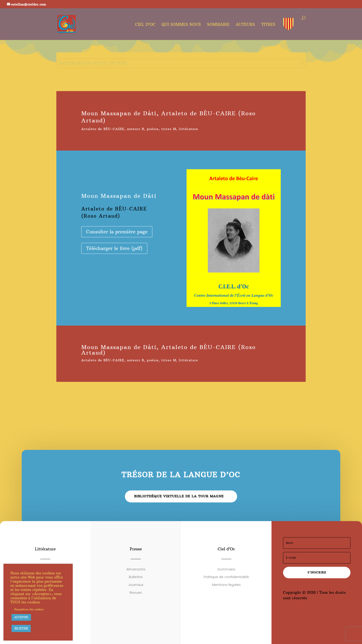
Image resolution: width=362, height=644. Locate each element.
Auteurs (245, 25)
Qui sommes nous (181, 25)
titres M (169, 129)
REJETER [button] (21, 628)
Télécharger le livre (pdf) (114, 248)
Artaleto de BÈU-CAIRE (103, 129)
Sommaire (218, 25)
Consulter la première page (117, 232)
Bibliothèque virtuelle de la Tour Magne (179, 496)
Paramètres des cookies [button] (29, 609)
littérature (189, 129)
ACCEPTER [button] (21, 617)
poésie (153, 129)
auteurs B (136, 129)
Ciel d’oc (145, 25)
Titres (268, 25)
